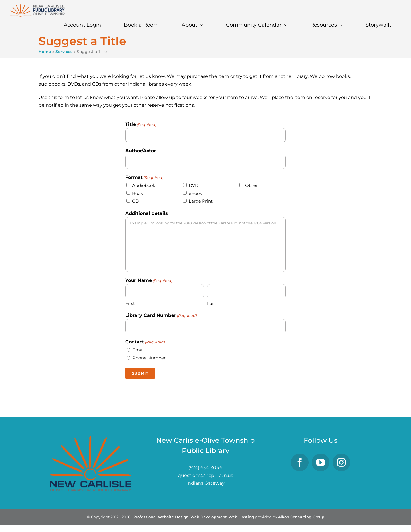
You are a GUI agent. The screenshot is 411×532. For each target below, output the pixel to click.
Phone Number (149, 358)
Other (251, 185)
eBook (195, 193)
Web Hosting (241, 517)
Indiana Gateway (205, 483)
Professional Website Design (161, 517)
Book (138, 193)
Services (64, 52)
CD (135, 201)
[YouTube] (321, 462)
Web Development (209, 517)
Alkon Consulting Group (301, 517)
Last (212, 303)
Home (45, 52)
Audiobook (144, 185)
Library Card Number (161, 316)
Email (139, 350)
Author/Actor (141, 151)
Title (141, 125)
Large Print (201, 201)
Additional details (147, 213)
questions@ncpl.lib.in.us (205, 475)
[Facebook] (300, 462)
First (130, 303)
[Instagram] (341, 462)
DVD (194, 185)
